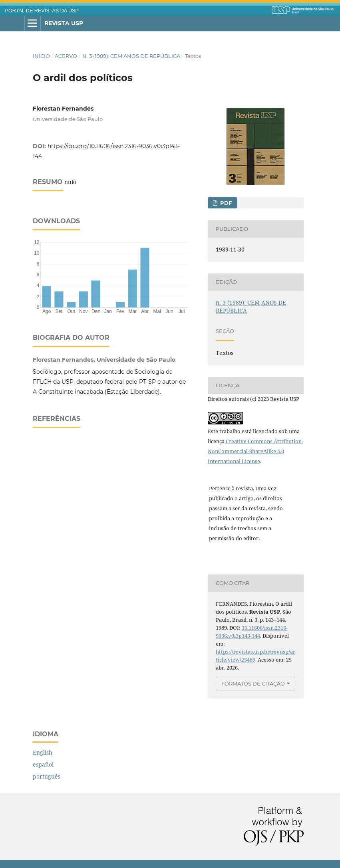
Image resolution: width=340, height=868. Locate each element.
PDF (225, 203)
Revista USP (64, 23)
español (43, 764)
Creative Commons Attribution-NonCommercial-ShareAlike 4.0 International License (255, 451)
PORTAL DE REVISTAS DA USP (42, 11)
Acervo (66, 56)
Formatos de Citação (253, 684)
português (47, 776)
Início (41, 56)
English (43, 752)
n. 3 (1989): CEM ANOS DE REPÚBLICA (131, 56)
